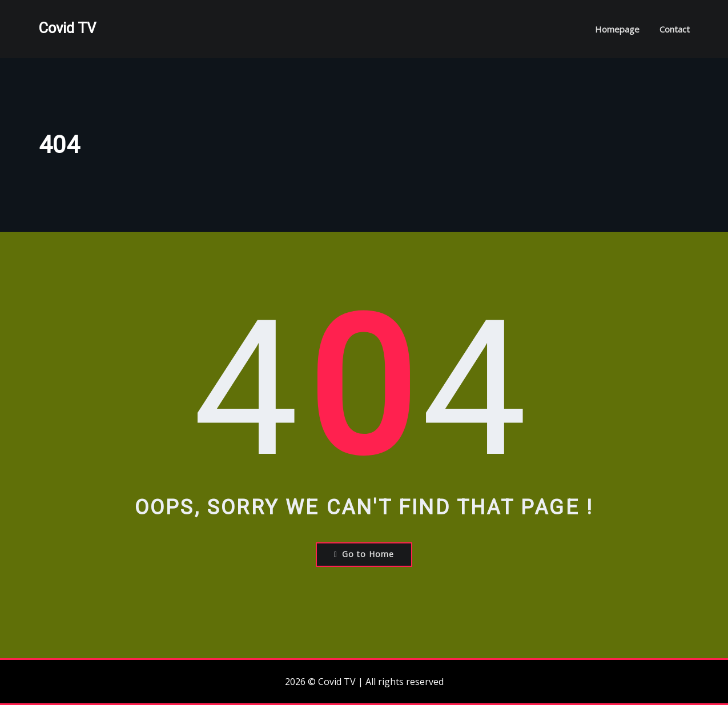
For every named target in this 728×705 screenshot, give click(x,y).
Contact (675, 29)
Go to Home (364, 554)
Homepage (617, 29)
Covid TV (67, 28)
